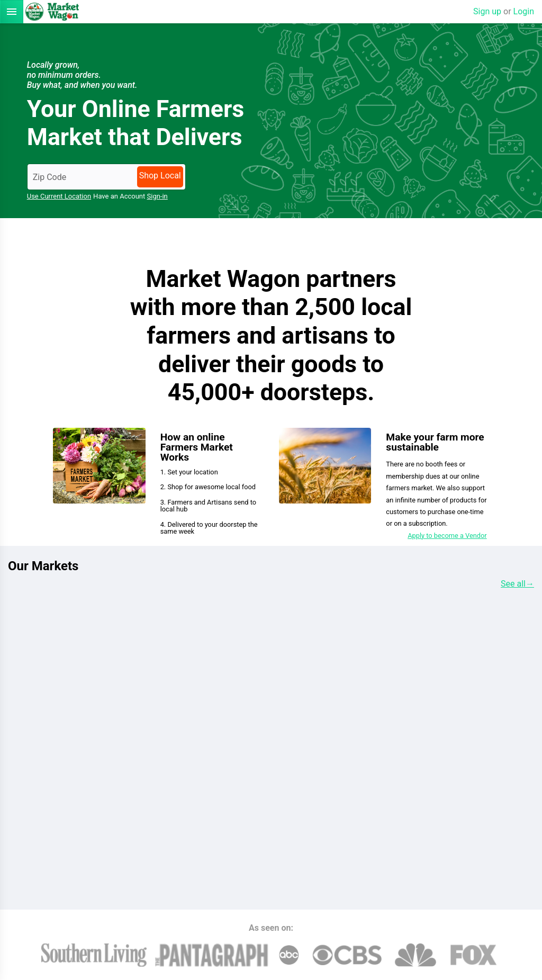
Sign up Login (504, 11)
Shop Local (160, 176)
